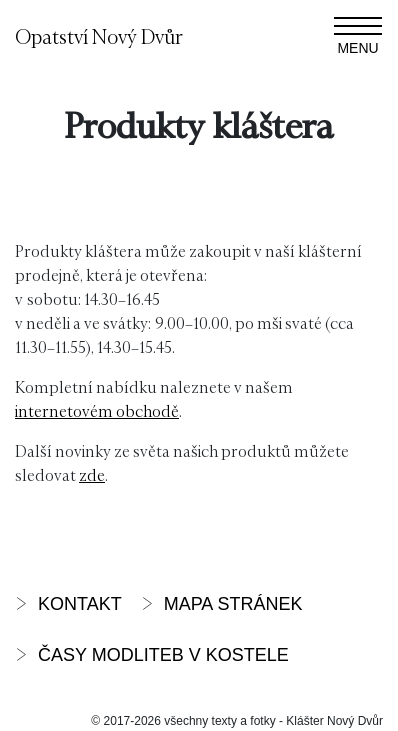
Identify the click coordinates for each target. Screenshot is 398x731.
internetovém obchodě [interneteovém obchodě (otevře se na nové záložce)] (97, 410)
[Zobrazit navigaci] (358, 36)
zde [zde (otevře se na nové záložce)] (92, 474)
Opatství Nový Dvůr (99, 36)
